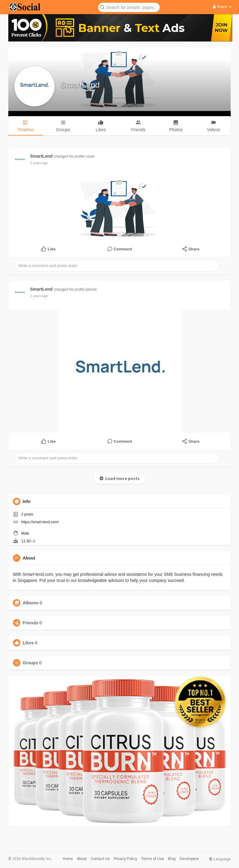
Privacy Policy (125, 859)
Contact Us (100, 859)
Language (220, 859)
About (82, 859)
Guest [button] (222, 7)
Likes (28, 643)
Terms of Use (153, 859)
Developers (189, 859)
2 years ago (39, 163)
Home (68, 859)
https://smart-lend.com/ (40, 522)
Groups (30, 663)
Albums (31, 603)
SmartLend (80, 85)
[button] (129, 7)
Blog (172, 859)
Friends (31, 623)
